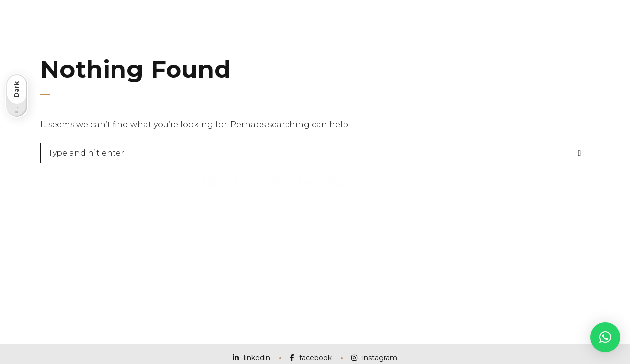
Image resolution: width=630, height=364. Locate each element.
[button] (605, 337)
